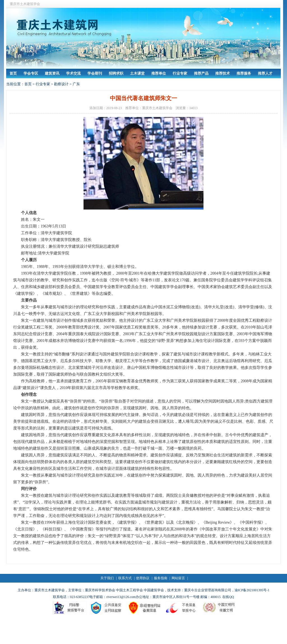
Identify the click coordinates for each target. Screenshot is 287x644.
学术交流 (73, 73)
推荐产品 (201, 73)
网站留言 (178, 578)
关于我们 (107, 578)
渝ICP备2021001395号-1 (252, 590)
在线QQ (228, 597)
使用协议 (143, 578)
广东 (76, 84)
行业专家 (180, 73)
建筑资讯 (52, 73)
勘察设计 (61, 84)
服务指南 (161, 578)
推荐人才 (265, 73)
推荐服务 (244, 73)
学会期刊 (95, 73)
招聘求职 (116, 73)
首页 (13, 73)
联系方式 (125, 578)
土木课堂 (137, 73)
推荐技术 (223, 73)
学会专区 (31, 73)
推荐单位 (159, 73)
